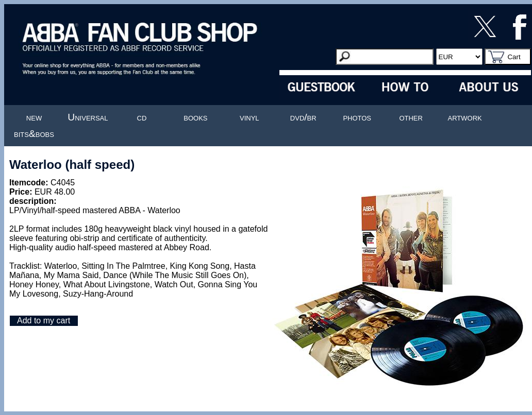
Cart (514, 57)
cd (142, 117)
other (411, 117)
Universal (88, 117)
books (195, 117)
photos (357, 117)
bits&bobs (34, 134)
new (34, 117)
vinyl (250, 117)
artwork (465, 117)
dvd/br (303, 117)
